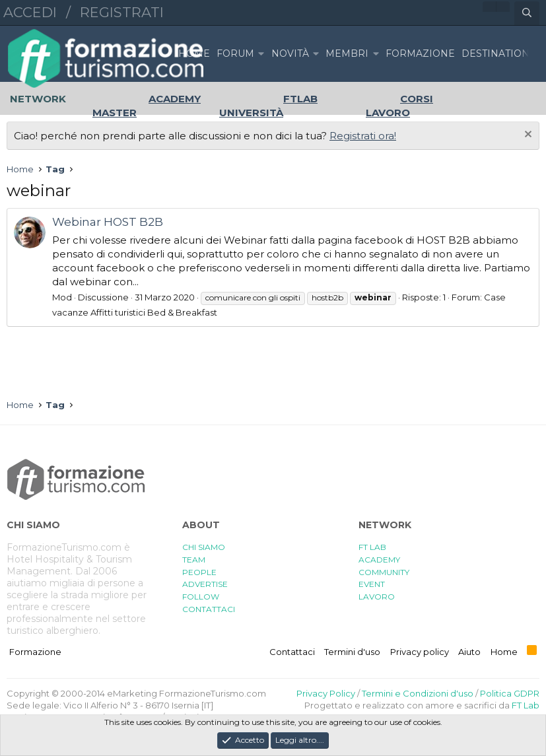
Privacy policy (420, 652)
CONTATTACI (209, 609)
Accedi (30, 12)
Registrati (122, 12)
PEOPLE (199, 572)
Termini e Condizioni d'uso (418, 693)
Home (194, 53)
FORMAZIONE (420, 53)
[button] (261, 54)
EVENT (372, 584)
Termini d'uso (352, 652)
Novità (290, 53)
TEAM (194, 560)
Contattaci (292, 652)
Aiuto (469, 652)
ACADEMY (379, 560)
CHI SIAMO (204, 547)
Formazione (35, 652)
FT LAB (372, 547)
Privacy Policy (326, 693)
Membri (347, 53)
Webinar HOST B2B (108, 222)
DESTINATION (495, 53)
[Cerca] (527, 13)
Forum (235, 53)
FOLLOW (201, 597)
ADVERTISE (205, 584)
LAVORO (377, 597)
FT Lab (526, 705)
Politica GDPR (510, 693)
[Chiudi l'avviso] (527, 136)
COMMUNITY (384, 572)
